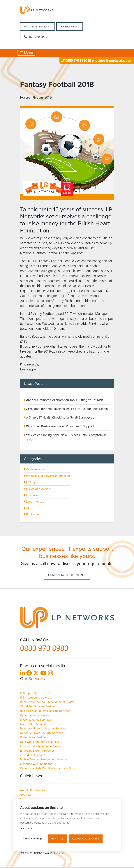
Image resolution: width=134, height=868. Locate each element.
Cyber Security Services (35, 715)
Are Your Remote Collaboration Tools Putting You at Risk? (65, 400)
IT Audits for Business (34, 737)
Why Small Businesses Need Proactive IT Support (60, 426)
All (27, 508)
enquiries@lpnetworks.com (110, 61)
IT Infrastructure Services (36, 698)
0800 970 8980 (36, 37)
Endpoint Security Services (37, 751)
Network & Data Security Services (42, 733)
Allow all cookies (86, 839)
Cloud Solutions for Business (38, 706)
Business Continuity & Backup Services (45, 711)
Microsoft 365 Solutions (35, 724)
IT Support (32, 482)
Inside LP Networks (37, 489)
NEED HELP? (70, 27)
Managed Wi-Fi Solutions (36, 764)
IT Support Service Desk (35, 693)
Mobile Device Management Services (44, 759)
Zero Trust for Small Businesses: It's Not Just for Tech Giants (67, 409)
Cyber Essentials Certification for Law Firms (48, 768)
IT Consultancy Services (35, 720)
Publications (33, 514)
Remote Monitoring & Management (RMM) (47, 702)
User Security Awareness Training (42, 746)
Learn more (26, 828)
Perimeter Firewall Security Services (43, 729)
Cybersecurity (34, 469)
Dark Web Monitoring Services (39, 742)
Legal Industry (34, 502)
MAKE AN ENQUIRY (37, 27)
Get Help (26, 795)
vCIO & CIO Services (33, 755)
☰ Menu (26, 53)
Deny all (57, 839)
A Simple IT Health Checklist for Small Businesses (60, 418)
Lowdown (31, 495)
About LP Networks (32, 790)
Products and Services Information (47, 476)
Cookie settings (33, 839)
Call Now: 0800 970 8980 (67, 575)
